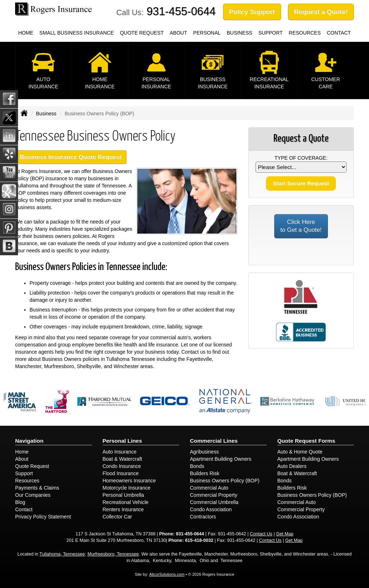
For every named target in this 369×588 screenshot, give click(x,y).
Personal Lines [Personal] (123, 441)
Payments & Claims (37, 488)
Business (46, 114)
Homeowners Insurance (129, 481)
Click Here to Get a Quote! (301, 226)
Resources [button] (305, 33)
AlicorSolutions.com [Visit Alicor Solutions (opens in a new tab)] (167, 574)
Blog (20, 502)
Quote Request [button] (142, 33)
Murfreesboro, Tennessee (113, 554)
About (22, 459)
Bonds (197, 466)
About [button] (178, 33)
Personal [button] (207, 33)
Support (24, 473)
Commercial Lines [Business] (214, 441)
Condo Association (211, 509)
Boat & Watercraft (123, 459)
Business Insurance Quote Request (71, 157)
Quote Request (32, 466)
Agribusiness (204, 452)
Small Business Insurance (76, 33)
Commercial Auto (209, 488)
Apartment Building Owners (221, 459)
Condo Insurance (122, 466)
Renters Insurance (123, 509)
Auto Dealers (292, 466)
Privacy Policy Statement (43, 517)
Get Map (285, 534)
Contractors (203, 517)
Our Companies (33, 495)
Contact (24, 509)
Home (26, 33)
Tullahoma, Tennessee (62, 554)
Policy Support (252, 12)
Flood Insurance (121, 473)
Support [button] (270, 33)
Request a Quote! (321, 12)
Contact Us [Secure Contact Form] (261, 534)
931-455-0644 (181, 11)
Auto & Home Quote (300, 452)
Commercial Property (214, 495)
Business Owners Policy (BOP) (225, 481)
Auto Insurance (120, 452)
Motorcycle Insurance (127, 488)
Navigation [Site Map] (29, 441)
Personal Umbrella (123, 495)
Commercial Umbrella (214, 502)
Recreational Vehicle (126, 502)
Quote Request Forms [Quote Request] (306, 441)
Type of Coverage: (301, 158)
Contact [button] (339, 33)
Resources (27, 481)
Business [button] (239, 33)
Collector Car (117, 517)
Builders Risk (205, 473)
